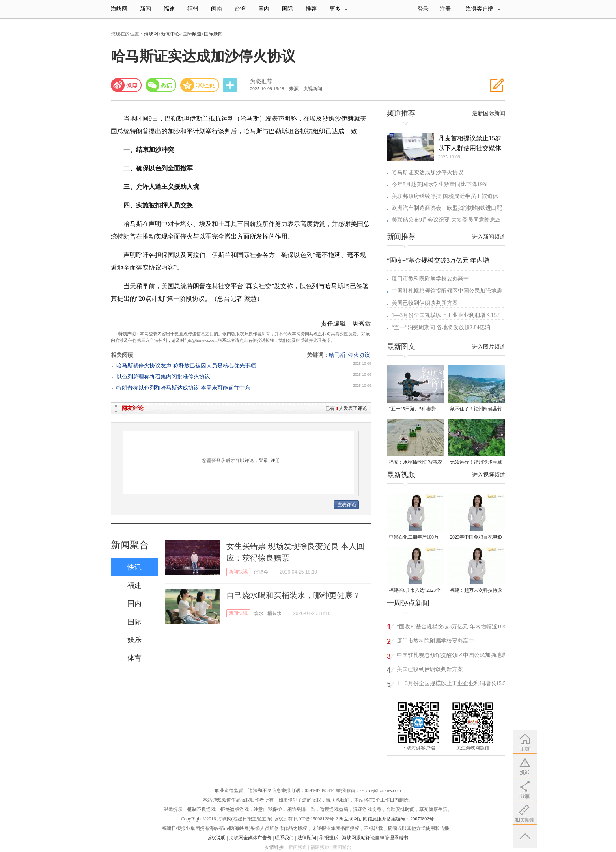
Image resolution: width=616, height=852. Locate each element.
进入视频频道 (489, 475)
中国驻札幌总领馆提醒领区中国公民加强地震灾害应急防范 (452, 656)
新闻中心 (170, 34)
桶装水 (274, 613)
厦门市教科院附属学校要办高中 (430, 279)
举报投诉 (329, 838)
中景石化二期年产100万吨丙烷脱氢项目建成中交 (415, 538)
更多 (339, 9)
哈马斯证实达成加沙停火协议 (427, 172)
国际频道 (192, 34)
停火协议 (359, 355)
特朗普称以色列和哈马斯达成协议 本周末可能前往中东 (183, 388)
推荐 (311, 9)
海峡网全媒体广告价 (250, 838)
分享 (231, 85)
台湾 (240, 9)
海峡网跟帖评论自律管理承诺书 (375, 838)
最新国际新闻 (489, 113)
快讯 (134, 567)
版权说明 (216, 838)
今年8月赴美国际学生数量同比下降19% (440, 184)
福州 (193, 9)
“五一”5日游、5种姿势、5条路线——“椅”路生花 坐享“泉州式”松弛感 (415, 409)
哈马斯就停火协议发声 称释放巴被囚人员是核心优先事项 (186, 366)
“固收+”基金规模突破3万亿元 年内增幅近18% (452, 627)
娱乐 (134, 640)
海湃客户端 (483, 9)
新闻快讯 (238, 572)
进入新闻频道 (489, 237)
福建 (169, 9)
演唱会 (261, 572)
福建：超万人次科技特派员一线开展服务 (476, 591)
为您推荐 (261, 81)
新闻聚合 (130, 545)
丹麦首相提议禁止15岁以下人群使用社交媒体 (470, 143)
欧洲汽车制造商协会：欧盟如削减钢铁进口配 (447, 208)
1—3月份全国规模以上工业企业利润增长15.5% (454, 683)
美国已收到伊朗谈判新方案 (425, 303)
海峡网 (119, 9)
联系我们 (284, 838)
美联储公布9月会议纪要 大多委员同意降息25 (446, 220)
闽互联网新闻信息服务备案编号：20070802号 (386, 819)
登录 (263, 460)
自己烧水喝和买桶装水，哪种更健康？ (293, 595)
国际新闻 (213, 34)
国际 (287, 9)
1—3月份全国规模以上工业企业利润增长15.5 (446, 315)
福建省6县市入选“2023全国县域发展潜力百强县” (415, 591)
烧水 (259, 613)
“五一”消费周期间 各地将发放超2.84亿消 (441, 327)
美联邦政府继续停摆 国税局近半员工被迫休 (445, 196)
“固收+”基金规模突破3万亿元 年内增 (438, 260)
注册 (445, 9)
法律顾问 (307, 838)
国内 (264, 9)
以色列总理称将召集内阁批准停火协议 (163, 377)
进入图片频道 (489, 347)
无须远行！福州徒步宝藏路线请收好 (476, 463)
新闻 (146, 9)
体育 (134, 658)
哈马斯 (337, 355)
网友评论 (133, 408)
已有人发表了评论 (346, 408)
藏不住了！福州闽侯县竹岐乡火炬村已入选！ (476, 409)
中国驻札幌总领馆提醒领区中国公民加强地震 (447, 291)
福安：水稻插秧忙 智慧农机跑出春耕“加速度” (415, 463)
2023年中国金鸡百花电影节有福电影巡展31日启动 (476, 538)
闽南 (217, 9)
